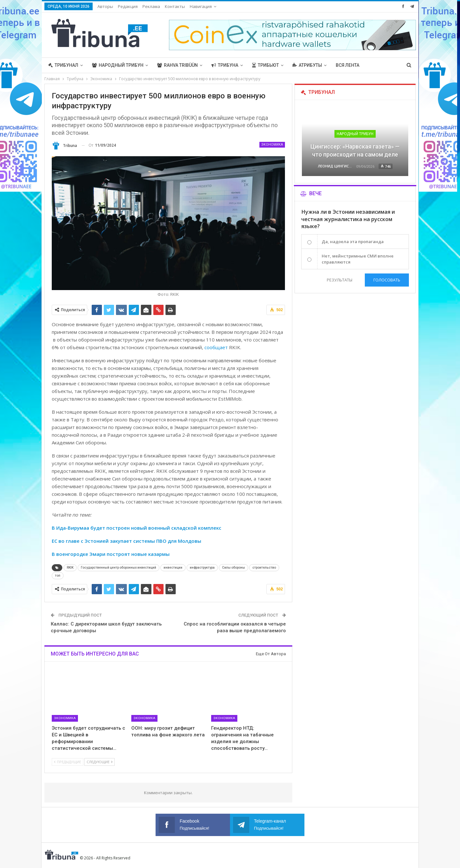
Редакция (128, 6)
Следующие (100, 762)
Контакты (175, 6)
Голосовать (387, 280)
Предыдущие (68, 762)
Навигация (201, 6)
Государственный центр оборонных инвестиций (119, 568)
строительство (264, 568)
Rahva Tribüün (177, 65)
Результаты (340, 280)
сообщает (216, 347)
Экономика (272, 145)
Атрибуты (307, 65)
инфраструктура (202, 568)
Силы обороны (234, 568)
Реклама (151, 6)
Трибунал (63, 65)
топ (58, 576)
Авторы (105, 6)
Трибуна (225, 65)
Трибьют (265, 65)
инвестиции (173, 568)
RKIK (70, 568)
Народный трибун (118, 65)
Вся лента (348, 65)
